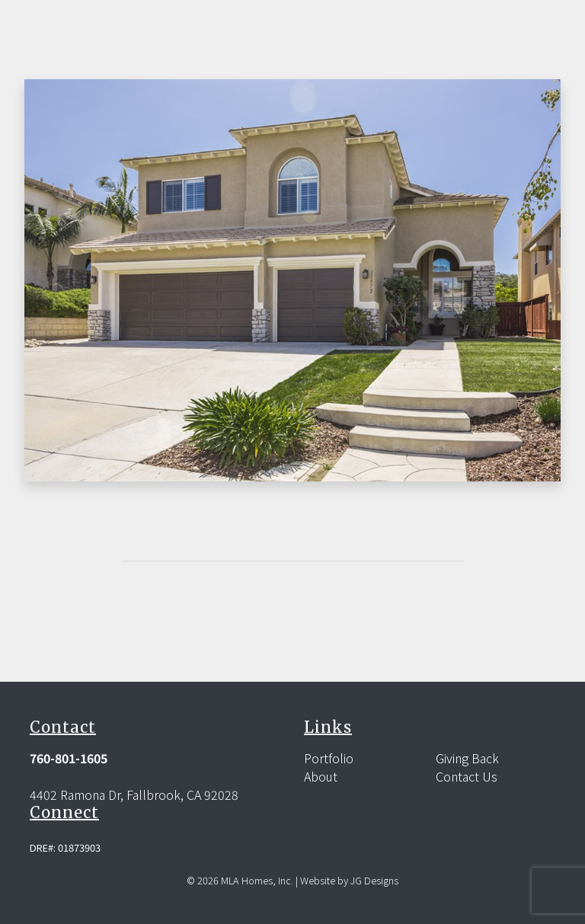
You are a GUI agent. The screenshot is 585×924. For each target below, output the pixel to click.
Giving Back (467, 758)
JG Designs (374, 880)
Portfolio (329, 758)
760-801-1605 (69, 758)
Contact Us (467, 776)
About (321, 776)
